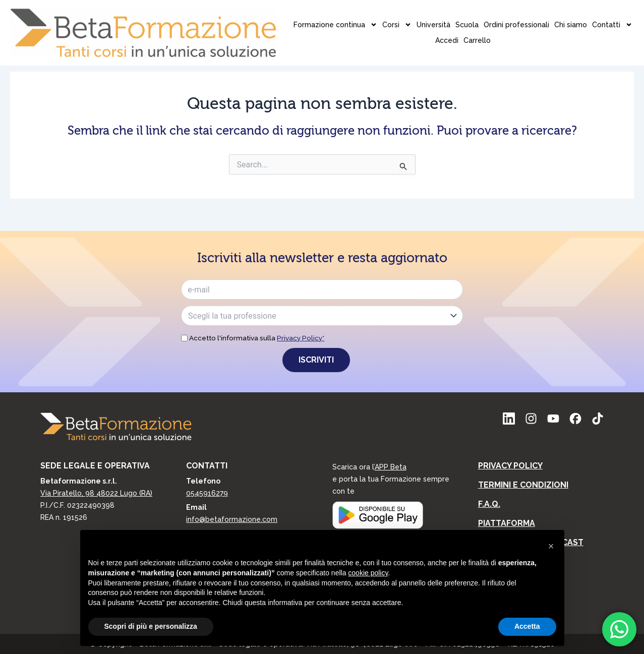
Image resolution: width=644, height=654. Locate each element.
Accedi (531, 17)
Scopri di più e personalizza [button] (151, 626)
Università (315, 17)
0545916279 (207, 493)
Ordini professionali (398, 17)
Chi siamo (453, 17)
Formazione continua (217, 17)
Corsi (279, 17)
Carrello (561, 17)
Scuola (349, 17)
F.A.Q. (489, 504)
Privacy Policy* (301, 338)
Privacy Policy (510, 466)
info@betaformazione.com (232, 519)
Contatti (494, 17)
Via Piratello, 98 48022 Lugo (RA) (96, 493)
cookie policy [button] (368, 573)
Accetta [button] (527, 626)
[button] (551, 546)
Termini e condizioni (523, 485)
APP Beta (391, 467)
